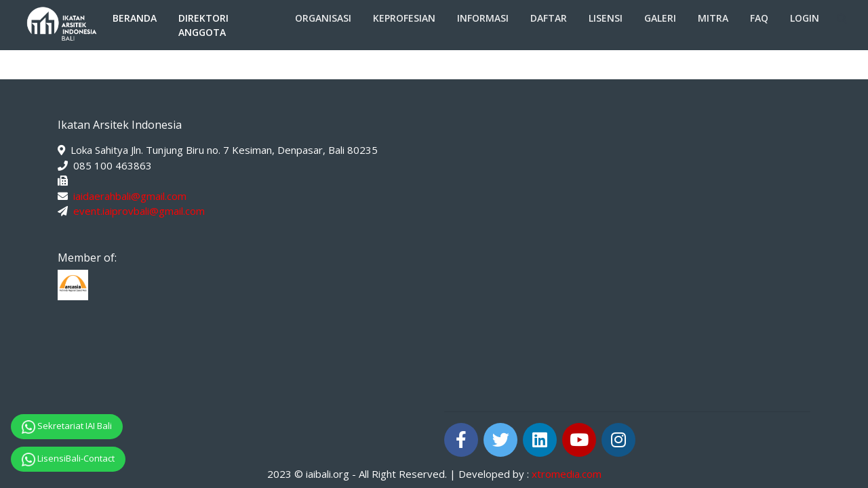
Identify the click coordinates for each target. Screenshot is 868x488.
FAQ (759, 18)
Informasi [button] (483, 18)
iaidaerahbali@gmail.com (130, 196)
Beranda (135, 18)
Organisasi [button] (323, 18)
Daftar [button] (549, 18)
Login (805, 18)
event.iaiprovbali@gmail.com (139, 211)
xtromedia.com (567, 474)
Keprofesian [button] (404, 18)
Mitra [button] (713, 18)
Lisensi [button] (606, 18)
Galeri (660, 18)
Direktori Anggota (203, 25)
